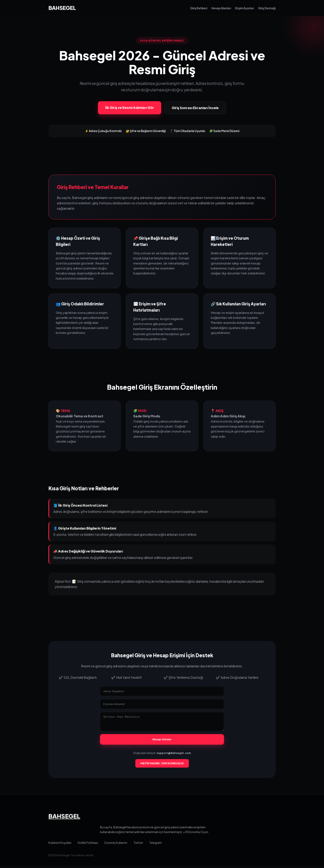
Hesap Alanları (221, 8)
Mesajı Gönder (162, 742)
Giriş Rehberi (199, 8)
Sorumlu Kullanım (116, 845)
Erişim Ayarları (245, 8)
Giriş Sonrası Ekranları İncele (195, 108)
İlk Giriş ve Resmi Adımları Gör (130, 108)
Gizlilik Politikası (88, 845)
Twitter (138, 845)
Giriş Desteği (267, 8)
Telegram (155, 845)
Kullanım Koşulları (60, 845)
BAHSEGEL (62, 8)
